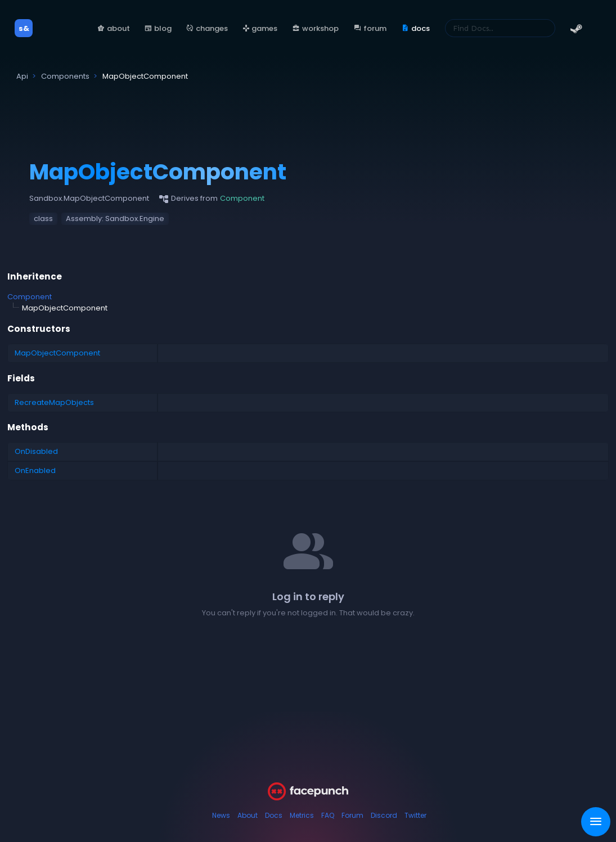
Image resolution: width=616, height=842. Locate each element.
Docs (274, 815)
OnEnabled (35, 470)
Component (30, 297)
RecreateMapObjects (54, 402)
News (221, 815)
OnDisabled (36, 451)
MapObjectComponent (57, 353)
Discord (384, 815)
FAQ (328, 815)
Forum (352, 815)
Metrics (302, 815)
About (248, 815)
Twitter (415, 815)
